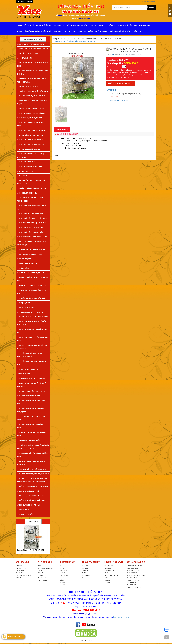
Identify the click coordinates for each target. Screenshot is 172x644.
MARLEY (85, 573)
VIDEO (101, 25)
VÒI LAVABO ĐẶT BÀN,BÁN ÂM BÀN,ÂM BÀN (32, 292)
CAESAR (85, 571)
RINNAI (62, 573)
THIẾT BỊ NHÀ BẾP (67, 562)
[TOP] (167, 637)
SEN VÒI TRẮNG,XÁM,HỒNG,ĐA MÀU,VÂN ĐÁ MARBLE (32, 347)
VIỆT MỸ (63, 580)
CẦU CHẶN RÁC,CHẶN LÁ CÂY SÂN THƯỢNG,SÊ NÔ (30, 199)
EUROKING (86, 575)
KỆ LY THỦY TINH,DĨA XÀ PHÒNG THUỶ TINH (31, 418)
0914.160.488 (15, 637)
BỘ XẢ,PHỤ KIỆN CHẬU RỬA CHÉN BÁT (32, 469)
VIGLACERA (20, 571)
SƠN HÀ (63, 578)
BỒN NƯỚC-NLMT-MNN (136, 562)
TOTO (40, 571)
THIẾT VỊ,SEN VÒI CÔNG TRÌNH (120, 31)
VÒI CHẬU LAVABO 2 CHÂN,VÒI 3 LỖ (31, 273)
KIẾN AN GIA (138, 31)
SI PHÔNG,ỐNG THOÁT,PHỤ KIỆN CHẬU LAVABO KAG (32, 182)
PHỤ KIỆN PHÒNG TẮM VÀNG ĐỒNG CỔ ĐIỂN (32, 426)
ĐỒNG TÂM (19, 566)
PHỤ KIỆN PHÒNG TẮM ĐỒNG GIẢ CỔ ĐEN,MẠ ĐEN (31, 410)
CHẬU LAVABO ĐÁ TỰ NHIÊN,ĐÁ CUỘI (31, 113)
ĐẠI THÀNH (64, 575)
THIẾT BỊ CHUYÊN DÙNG (80, 25)
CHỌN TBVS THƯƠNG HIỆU (27, 193)
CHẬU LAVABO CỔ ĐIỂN (26, 162)
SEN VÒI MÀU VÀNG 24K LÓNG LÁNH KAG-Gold (33, 339)
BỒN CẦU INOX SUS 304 (26, 58)
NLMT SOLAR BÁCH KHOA (136, 575)
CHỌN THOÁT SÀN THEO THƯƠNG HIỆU (32, 250)
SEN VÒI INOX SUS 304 (26, 307)
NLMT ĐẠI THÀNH (133, 571)
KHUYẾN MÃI (110, 25)
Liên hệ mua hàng (62, 129)
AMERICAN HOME (22, 568)
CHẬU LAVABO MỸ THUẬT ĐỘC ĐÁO (30, 140)
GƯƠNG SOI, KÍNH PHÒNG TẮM (29, 441)
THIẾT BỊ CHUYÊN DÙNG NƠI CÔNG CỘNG (32, 486)
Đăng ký (30, 1)
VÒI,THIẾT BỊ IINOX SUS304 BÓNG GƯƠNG (33, 317)
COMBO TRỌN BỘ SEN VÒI (27, 264)
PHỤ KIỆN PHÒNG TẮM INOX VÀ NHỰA (31, 391)
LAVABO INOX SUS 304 (26, 171)
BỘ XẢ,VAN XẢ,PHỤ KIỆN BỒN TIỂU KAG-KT (33, 91)
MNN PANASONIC (133, 580)
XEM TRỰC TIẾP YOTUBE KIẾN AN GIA (31, 44)
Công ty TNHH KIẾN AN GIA (66, 134)
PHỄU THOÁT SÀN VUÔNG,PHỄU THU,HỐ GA (32, 207)
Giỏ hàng (170, 11)
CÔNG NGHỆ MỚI (24, 510)
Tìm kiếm (151, 7)
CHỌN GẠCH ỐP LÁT (125, 25)
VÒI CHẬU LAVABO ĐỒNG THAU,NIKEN (31, 286)
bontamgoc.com (121, 617)
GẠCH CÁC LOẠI (22, 562)
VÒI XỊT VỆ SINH (23, 303)
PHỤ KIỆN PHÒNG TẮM (114, 562)
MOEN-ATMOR (109, 571)
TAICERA (19, 578)
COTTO (40, 573)
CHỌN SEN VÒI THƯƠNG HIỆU (28, 369)
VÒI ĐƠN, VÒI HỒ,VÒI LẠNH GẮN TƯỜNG (32, 298)
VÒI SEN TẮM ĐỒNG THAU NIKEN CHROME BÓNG (33, 279)
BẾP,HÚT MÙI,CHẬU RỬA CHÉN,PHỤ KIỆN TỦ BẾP (34, 31)
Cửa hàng (111, 90)
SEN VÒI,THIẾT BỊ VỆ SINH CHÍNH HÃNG (68, 31)
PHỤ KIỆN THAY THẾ (62, 25)
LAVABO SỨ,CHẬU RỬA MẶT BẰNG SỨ (31, 109)
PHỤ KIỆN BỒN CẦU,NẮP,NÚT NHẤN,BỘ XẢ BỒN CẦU (33, 72)
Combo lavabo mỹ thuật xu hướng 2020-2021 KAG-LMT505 (75, 41)
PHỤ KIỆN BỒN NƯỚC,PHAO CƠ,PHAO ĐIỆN (33, 474)
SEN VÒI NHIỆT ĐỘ (24, 259)
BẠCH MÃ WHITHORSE (23, 575)
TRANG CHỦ (22, 25)
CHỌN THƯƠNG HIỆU (25, 514)
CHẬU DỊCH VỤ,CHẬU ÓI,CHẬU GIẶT (30, 118)
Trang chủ (57, 39)
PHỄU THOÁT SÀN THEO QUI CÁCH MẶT (32, 223)
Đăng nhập (21, 1)
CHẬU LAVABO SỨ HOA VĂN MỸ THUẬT (32, 131)
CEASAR (41, 575)
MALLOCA (63, 571)
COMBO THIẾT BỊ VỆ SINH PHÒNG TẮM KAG (33, 49)
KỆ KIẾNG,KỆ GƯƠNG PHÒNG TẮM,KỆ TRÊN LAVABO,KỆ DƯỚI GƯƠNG (33, 447)
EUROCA (85, 568)
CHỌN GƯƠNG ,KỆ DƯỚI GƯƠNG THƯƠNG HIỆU (32, 455)
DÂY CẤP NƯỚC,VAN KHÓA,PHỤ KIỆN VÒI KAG (32, 363)
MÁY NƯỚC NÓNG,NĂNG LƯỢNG (96, 31)
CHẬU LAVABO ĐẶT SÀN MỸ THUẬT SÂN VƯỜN (32, 124)
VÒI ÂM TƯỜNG (23, 268)
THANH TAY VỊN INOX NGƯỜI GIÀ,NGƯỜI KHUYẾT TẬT (32, 385)
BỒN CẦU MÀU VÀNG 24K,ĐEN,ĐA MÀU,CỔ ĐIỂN (33, 64)
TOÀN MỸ (63, 583)
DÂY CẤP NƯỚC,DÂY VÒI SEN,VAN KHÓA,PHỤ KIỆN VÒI (30, 355)
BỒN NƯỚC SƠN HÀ (133, 568)
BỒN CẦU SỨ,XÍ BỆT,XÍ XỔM (27, 53)
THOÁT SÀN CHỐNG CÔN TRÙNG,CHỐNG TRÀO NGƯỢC (32, 243)
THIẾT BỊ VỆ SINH (45, 562)
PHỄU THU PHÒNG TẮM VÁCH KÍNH (30, 228)
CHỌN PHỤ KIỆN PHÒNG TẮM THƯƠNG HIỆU (31, 434)
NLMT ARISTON (132, 573)
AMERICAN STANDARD (46, 568)
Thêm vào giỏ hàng (121, 84)
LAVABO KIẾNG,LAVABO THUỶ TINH (30, 135)
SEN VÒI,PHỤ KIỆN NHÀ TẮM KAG (40, 25)
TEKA (62, 566)
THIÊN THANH (43, 580)
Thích (108, 55)
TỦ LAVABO (22, 176)
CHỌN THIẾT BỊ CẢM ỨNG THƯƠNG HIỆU (32, 379)
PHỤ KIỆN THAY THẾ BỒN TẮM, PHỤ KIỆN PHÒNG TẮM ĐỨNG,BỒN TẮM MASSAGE (32, 480)
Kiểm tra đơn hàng (148, 1)
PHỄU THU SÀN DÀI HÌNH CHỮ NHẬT (31, 214)
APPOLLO (86, 578)
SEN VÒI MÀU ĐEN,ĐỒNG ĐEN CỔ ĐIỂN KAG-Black (31, 323)
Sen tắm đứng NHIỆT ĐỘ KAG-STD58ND (31, 550)
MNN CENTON (131, 585)
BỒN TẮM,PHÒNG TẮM (142, 25)
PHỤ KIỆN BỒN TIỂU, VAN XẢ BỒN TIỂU (31, 96)
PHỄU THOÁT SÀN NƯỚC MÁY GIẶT (30, 232)
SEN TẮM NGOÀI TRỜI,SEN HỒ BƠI (30, 254)
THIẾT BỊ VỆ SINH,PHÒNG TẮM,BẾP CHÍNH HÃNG (79, 39)
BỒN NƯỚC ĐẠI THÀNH (134, 566)
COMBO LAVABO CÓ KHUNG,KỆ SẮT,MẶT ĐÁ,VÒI (32, 102)
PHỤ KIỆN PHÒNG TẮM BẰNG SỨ (29, 396)
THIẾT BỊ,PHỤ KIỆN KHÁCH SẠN (29, 505)
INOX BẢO (108, 568)
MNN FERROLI (132, 583)
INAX (39, 566)
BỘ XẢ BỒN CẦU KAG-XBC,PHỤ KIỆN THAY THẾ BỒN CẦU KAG (33, 80)
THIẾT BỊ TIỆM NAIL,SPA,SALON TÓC (31, 496)
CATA (62, 568)
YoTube (94, 25)
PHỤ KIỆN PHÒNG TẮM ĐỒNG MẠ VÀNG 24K (32, 402)
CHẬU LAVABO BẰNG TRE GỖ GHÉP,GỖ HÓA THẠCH (32, 156)
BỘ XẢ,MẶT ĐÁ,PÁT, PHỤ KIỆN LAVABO (31, 188)
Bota (91, 640)
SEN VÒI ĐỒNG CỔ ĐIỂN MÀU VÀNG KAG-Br (32, 331)
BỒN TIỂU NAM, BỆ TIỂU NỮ (27, 87)
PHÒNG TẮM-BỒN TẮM (91, 562)
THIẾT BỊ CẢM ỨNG (24, 374)
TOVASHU (108, 583)
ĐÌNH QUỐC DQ (110, 566)
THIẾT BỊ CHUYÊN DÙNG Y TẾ (28, 491)
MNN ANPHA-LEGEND (134, 587)
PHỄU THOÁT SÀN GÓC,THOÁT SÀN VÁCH (33, 237)
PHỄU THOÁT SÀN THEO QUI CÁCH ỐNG (32, 218)
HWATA (62, 585)
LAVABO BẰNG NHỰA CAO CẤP (29, 149)
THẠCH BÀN (20, 573)
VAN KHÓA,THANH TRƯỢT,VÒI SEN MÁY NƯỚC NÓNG (32, 463)
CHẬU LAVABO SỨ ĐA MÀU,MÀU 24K (31, 145)
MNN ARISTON (132, 578)
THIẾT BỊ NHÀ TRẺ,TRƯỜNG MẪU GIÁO (31, 500)
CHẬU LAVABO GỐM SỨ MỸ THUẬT (30, 166)
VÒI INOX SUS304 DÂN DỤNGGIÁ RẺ (30, 312)
